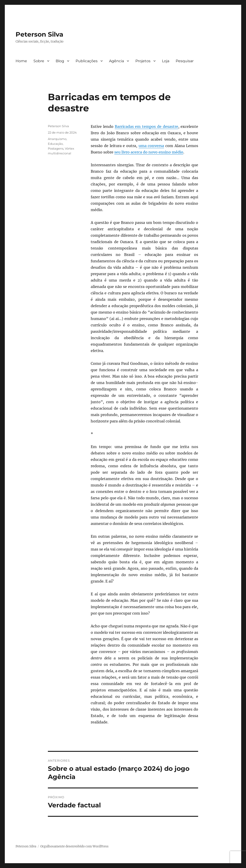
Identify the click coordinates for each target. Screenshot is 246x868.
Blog (60, 61)
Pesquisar (185, 61)
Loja (166, 61)
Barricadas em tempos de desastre (146, 126)
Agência (116, 61)
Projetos (143, 61)
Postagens (56, 148)
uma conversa (151, 146)
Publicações (87, 61)
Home (21, 61)
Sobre (39, 61)
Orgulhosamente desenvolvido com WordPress (74, 846)
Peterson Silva (39, 34)
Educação (55, 144)
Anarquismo (57, 139)
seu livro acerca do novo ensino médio (149, 152)
